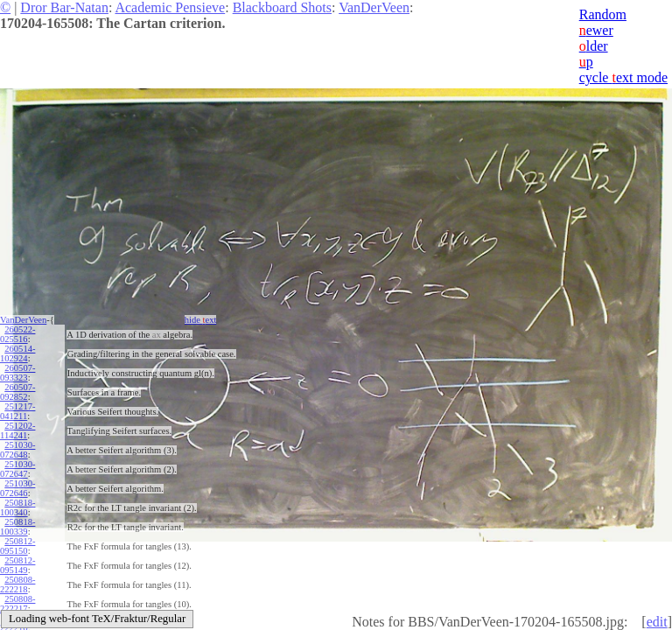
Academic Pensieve (170, 7)
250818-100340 (17, 507)
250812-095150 (17, 546)
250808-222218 (17, 584)
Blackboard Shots (282, 7)
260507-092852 (17, 392)
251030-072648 (17, 450)
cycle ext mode (623, 77)
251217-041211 (17, 411)
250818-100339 (17, 527)
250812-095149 (17, 565)
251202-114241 (17, 430)
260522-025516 (17, 334)
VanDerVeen (374, 7)
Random (603, 14)
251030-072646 (17, 488)
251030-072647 (17, 469)
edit (657, 622)
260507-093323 (17, 373)
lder (594, 46)
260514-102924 (17, 353)
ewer (596, 30)
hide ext (201, 320)
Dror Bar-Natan (64, 7)
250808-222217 (17, 604)
